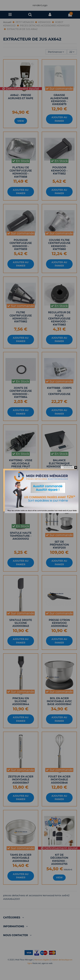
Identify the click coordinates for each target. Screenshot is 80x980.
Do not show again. (69, 467)
